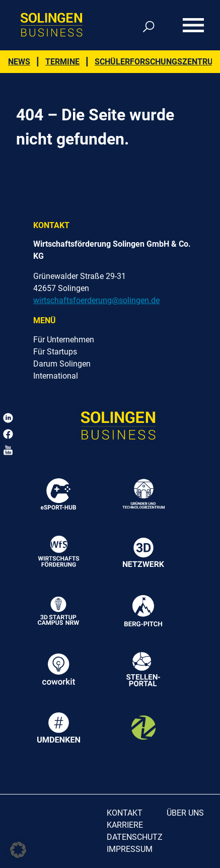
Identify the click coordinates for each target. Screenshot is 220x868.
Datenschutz (135, 837)
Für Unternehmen (64, 340)
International (56, 376)
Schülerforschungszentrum (157, 62)
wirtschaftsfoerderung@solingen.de (96, 300)
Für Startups (55, 352)
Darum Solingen (62, 364)
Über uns (185, 813)
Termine (62, 62)
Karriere (125, 825)
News (19, 62)
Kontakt (125, 813)
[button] (18, 850)
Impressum (130, 849)
